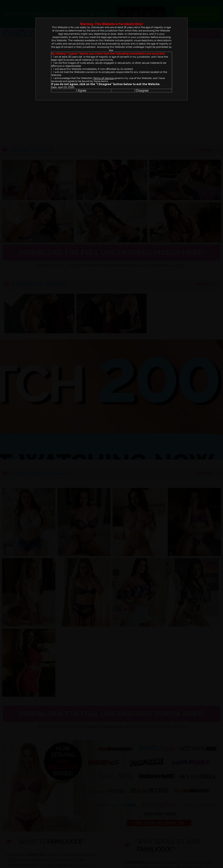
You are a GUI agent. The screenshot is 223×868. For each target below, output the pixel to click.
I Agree (81, 91)
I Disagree (142, 91)
